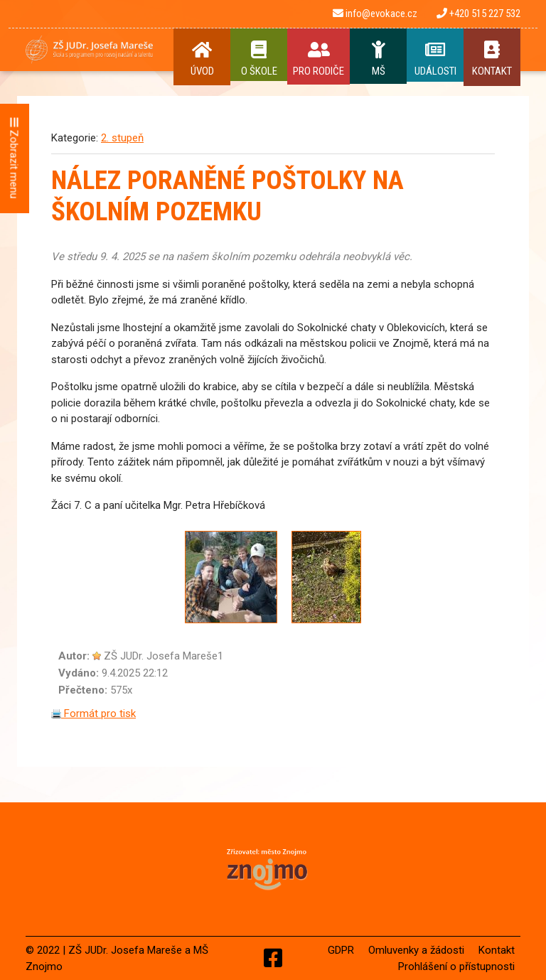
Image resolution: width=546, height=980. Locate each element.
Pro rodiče (318, 59)
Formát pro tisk (93, 714)
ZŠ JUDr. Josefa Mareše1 (164, 656)
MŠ (378, 59)
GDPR (341, 950)
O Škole (259, 59)
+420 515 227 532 (478, 14)
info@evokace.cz (375, 14)
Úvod (202, 59)
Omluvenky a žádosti (416, 950)
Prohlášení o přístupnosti (456, 966)
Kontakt (492, 59)
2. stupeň (122, 138)
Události (435, 59)
